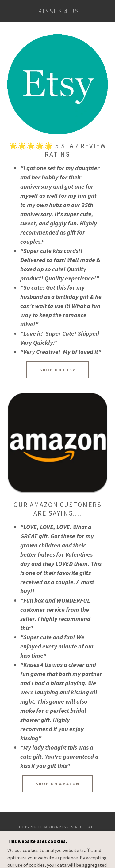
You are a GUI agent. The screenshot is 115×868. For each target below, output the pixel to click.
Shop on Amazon (57, 784)
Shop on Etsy (57, 370)
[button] (13, 11)
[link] (59, 11)
